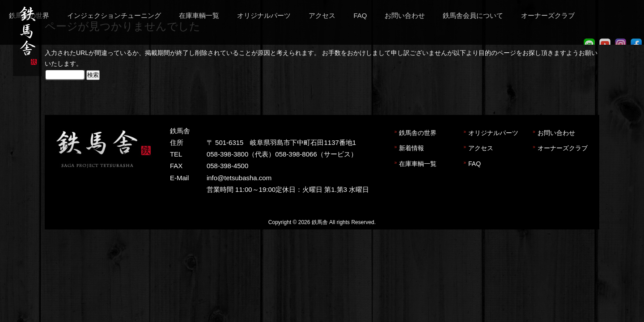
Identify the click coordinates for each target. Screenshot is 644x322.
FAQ (475, 164)
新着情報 (411, 148)
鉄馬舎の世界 (418, 133)
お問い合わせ (556, 133)
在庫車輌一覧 (418, 164)
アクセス (481, 148)
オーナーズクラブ (563, 148)
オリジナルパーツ (493, 133)
